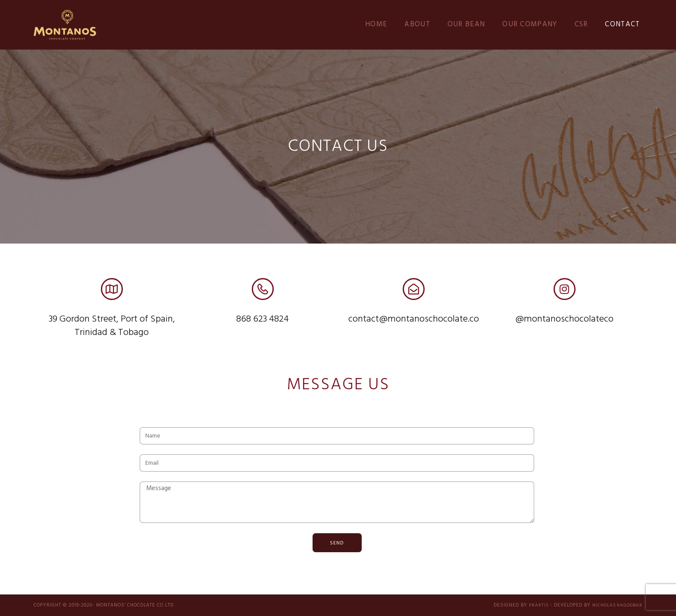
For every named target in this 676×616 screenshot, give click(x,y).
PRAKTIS (534, 605)
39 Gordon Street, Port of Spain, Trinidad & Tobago (112, 326)
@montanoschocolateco (564, 319)
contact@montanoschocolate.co (414, 319)
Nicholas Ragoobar (615, 605)
